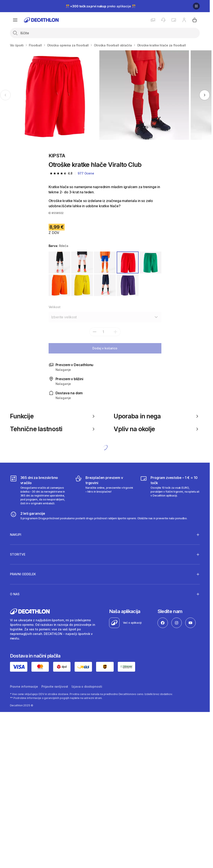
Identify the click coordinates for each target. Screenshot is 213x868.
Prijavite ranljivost (55, 686)
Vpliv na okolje (157, 429)
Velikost (55, 307)
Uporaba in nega (157, 416)
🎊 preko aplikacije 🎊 (101, 6)
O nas (15, 594)
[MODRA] (105, 262)
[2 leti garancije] (99, 516)
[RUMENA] (82, 285)
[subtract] (95, 332)
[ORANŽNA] (60, 285)
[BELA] (82, 262)
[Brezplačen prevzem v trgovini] (105, 490)
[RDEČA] (128, 262)
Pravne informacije (24, 686)
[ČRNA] (60, 262)
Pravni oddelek (23, 574)
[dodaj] (115, 332)
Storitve (18, 554)
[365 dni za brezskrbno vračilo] (40, 490)
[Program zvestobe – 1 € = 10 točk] (170, 490)
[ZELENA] (150, 262)
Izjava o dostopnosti (87, 686)
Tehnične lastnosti (53, 429)
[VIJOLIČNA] (128, 285)
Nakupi (16, 534)
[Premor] (196, 6)
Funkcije (53, 416)
